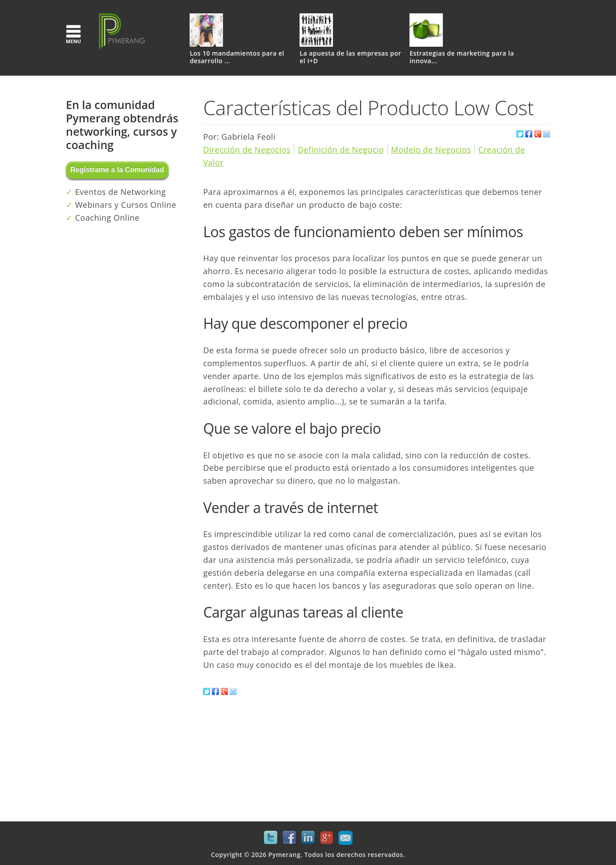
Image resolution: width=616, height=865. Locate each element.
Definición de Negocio (341, 150)
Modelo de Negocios (431, 150)
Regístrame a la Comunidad (117, 170)
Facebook (289, 838)
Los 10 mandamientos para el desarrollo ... (237, 57)
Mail (345, 838)
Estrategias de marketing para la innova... (462, 57)
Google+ (327, 838)
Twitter (271, 838)
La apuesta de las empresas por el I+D (350, 57)
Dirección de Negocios (247, 150)
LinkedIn (308, 838)
